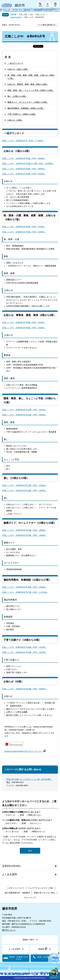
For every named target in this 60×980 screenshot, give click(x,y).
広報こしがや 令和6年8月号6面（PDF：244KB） (24, 227)
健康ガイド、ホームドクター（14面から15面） (28, 102)
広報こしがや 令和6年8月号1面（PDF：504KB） (24, 158)
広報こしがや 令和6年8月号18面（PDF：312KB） (24, 647)
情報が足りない (35, 815)
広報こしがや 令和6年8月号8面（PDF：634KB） (24, 322)
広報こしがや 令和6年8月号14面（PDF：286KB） (24, 530)
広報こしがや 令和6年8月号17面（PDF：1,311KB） (25, 592)
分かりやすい (12, 823)
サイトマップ (30, 898)
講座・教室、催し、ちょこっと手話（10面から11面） (31, 90)
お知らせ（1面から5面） (18, 69)
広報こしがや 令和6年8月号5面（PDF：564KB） (24, 174)
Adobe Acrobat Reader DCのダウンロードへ (25, 751)
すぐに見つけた (13, 832)
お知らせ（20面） (15, 120)
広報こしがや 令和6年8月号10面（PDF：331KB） (24, 410)
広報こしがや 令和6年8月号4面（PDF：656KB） (24, 169)
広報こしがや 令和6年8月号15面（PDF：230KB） (24, 535)
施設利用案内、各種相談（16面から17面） (26, 108)
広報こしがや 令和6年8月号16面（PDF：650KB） (24, 587)
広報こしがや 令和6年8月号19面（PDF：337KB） (24, 652)
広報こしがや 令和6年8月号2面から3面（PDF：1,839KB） (28, 163)
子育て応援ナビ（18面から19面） (22, 114)
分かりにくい (36, 823)
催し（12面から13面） (17, 96)
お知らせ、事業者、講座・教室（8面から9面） (28, 84)
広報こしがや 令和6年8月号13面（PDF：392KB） (24, 490)
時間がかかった (39, 832)
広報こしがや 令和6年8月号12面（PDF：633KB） (24, 485)
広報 (31, 14)
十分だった (11, 815)
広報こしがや (40, 14)
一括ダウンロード (15, 63)
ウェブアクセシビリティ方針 (41, 888)
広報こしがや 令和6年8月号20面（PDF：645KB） (24, 689)
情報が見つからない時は (44, 893)
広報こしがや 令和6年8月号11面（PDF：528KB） (24, 415)
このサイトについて (15, 888)
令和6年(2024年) (16, 17)
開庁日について (9, 930)
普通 (22, 815)
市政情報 (13, 14)
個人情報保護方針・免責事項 (17, 893)
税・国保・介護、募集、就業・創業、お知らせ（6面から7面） (31, 77)
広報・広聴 (23, 14)
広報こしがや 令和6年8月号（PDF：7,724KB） (23, 141)
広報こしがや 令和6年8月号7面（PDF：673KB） (24, 232)
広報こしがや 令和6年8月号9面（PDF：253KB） (24, 328)
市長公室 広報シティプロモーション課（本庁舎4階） (29, 779)
